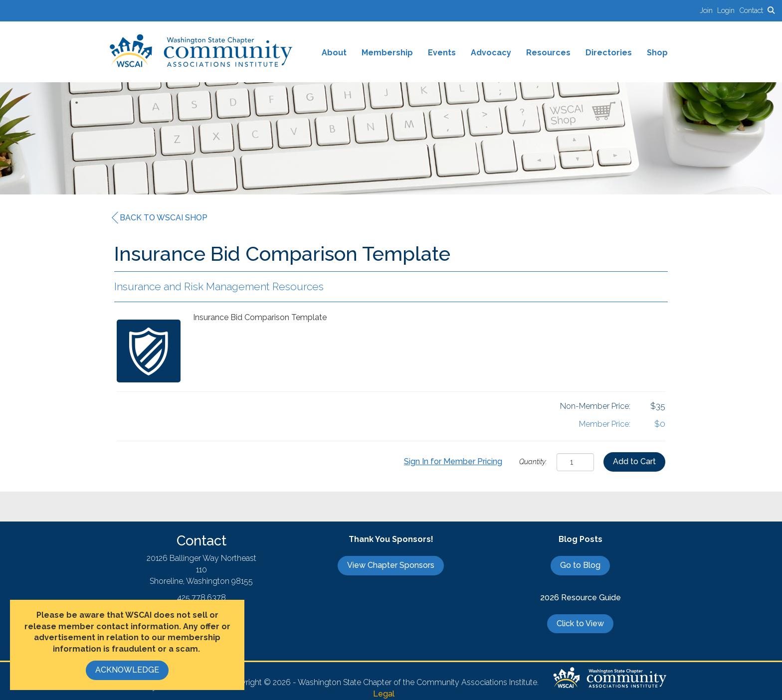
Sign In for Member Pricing (453, 461)
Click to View (580, 623)
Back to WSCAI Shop (160, 218)
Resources (548, 53)
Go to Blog (580, 565)
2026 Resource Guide (581, 598)
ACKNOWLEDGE (127, 670)
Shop (657, 53)
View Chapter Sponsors (391, 565)
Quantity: (533, 461)
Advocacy (491, 53)
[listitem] (708, 10)
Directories (609, 53)
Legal (384, 694)
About (334, 53)
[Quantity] (575, 462)
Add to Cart (634, 461)
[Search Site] (771, 10)
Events (442, 53)
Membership (387, 53)
